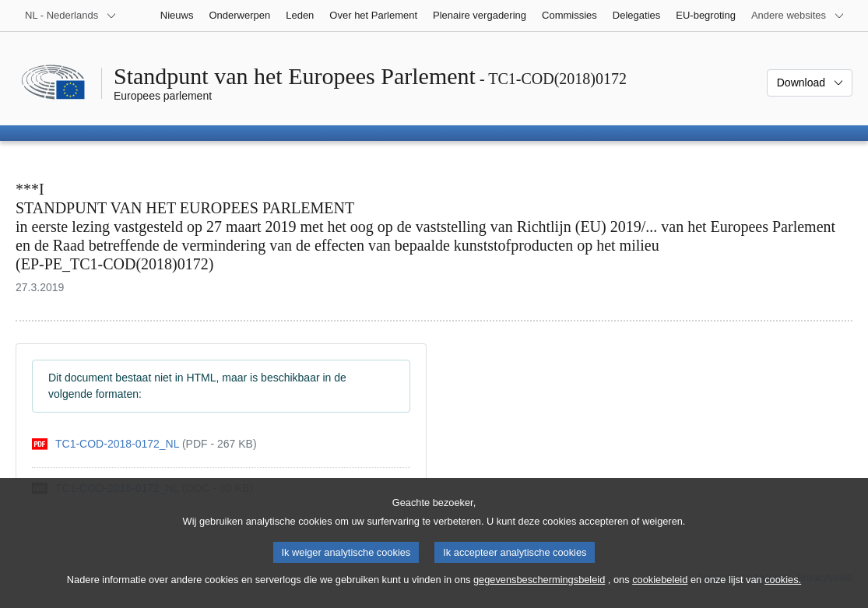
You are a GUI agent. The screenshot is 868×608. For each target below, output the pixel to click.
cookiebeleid (660, 588)
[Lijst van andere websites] (798, 16)
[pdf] (144, 444)
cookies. (783, 588)
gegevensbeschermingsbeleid (539, 588)
